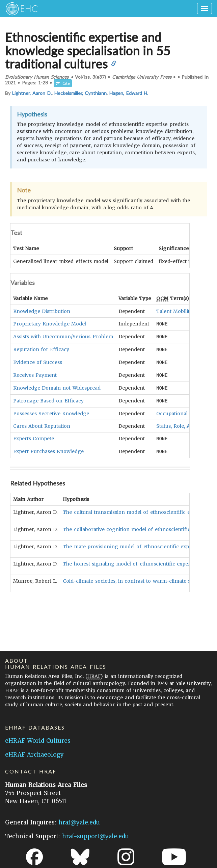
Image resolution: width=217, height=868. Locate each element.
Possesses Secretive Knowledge (51, 411)
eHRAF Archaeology (34, 755)
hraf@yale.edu (79, 822)
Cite (63, 83)
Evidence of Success (38, 361)
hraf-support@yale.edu (96, 836)
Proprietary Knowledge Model (50, 323)
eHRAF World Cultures (38, 741)
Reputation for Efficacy (41, 348)
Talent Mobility (174, 311)
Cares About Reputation (42, 423)
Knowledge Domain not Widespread (57, 386)
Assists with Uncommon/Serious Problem (63, 336)
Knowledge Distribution (42, 311)
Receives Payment (35, 373)
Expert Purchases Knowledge (48, 448)
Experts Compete (34, 436)
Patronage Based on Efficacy (48, 398)
